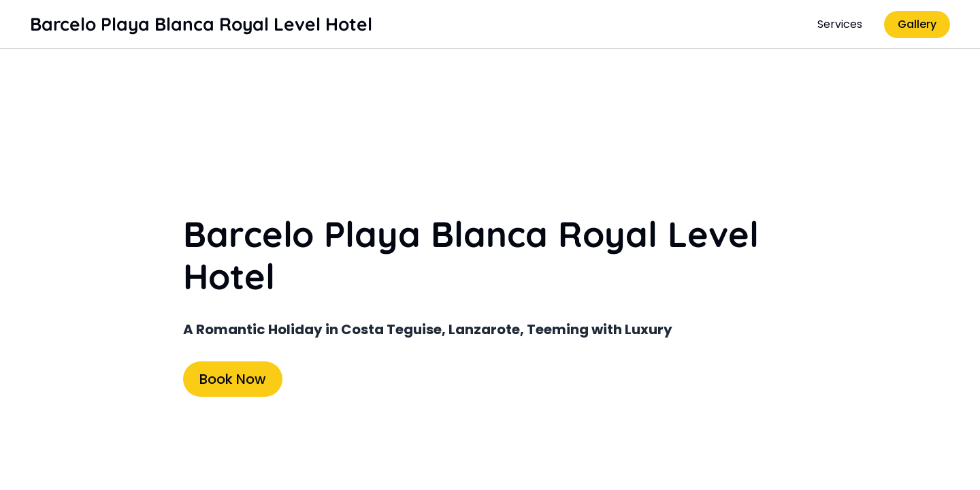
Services (840, 24)
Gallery (917, 24)
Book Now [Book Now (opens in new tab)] (233, 379)
